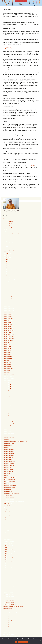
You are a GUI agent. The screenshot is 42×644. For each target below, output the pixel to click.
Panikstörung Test (7, 618)
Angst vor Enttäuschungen (9, 338)
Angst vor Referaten (8, 403)
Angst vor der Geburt (8, 320)
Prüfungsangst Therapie (9, 512)
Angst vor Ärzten (7, 290)
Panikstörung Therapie (8, 620)
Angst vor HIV (6, 361)
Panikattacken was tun (7, 538)
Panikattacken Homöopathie (9, 562)
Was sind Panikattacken (8, 598)
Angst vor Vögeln (7, 427)
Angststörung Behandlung (9, 451)
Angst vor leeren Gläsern (9, 379)
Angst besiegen (7, 256)
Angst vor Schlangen (8, 405)
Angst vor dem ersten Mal (9, 310)
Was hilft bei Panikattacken (9, 596)
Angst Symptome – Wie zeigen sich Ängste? (12, 270)
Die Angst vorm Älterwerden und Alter (11, 494)
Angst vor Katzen (7, 365)
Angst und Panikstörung (8, 610)
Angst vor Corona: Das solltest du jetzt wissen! (12, 234)
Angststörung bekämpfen (9, 455)
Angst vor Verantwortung (9, 423)
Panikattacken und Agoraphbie (10, 586)
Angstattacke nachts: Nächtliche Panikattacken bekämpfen (15, 441)
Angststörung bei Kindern (9, 453)
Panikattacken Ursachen (9, 592)
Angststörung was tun (8, 473)
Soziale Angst (7, 518)
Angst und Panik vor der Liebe (10, 280)
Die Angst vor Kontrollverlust (9, 488)
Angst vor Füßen (6, 238)
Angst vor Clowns (7, 304)
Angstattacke (7, 439)
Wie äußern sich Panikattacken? (10, 602)
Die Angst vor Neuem (8, 492)
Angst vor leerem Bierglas (9, 377)
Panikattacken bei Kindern (9, 550)
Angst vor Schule (7, 409)
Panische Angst (7, 510)
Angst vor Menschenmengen (9, 389)
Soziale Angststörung (8, 520)
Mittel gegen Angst (8, 508)
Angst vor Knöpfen (8, 367)
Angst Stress (6, 268)
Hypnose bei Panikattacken (9, 544)
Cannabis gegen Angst (7, 246)
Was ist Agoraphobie (8, 230)
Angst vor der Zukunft (8, 322)
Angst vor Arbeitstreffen (9, 288)
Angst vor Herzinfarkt (8, 357)
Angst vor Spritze (7, 415)
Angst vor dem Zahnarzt (9, 314)
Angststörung (7, 447)
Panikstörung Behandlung (11, 49)
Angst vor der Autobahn (9, 318)
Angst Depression (7, 262)
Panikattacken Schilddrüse (9, 572)
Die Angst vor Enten (8, 484)
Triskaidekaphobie (6, 632)
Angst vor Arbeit (7, 286)
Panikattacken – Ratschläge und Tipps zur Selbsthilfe (13, 606)
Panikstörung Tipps (8, 622)
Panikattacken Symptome (9, 576)
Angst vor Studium (7, 417)
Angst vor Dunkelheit (8, 324)
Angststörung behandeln (9, 449)
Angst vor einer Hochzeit (9, 328)
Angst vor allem (7, 284)
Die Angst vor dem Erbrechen (10, 482)
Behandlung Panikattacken (9, 542)
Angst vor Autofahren (8, 292)
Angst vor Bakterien (8, 294)
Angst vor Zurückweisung (9, 433)
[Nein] (40, 641)
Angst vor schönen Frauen (9, 407)
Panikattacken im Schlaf (8, 564)
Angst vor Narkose (7, 393)
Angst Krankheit (7, 266)
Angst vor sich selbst (8, 411)
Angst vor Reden (7, 401)
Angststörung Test (7, 467)
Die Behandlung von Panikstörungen (11, 612)
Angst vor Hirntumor (8, 359)
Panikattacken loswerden (9, 566)
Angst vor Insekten (8, 363)
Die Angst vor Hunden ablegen (10, 486)
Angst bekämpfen (7, 254)
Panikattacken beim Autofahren (10, 552)
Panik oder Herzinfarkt (8, 546)
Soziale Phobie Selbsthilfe (8, 628)
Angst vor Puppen (7, 399)
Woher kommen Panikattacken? (10, 604)
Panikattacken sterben (8, 574)
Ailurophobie (5, 232)
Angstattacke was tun (8, 445)
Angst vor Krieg (7, 373)
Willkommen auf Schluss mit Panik (9, 636)
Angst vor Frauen (7, 344)
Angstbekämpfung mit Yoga (8, 242)
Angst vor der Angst (8, 316)
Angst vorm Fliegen (8, 435)
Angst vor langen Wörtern (9, 375)
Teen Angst (6, 522)
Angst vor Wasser (7, 429)
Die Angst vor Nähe (8, 490)
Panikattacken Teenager (9, 578)
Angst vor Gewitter (8, 352)
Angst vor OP (6, 395)
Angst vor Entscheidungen (9, 336)
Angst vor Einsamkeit (8, 332)
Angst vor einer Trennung (9, 330)
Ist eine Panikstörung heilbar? (10, 614)
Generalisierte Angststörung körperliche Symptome (14, 502)
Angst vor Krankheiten (8, 369)
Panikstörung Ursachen (8, 626)
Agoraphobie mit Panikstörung (8, 218)
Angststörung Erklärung (8, 457)
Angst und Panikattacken (9, 540)
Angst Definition (7, 260)
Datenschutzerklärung (23, 642)
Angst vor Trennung (8, 419)
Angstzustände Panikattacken (10, 477)
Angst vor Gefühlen (8, 348)
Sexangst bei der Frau (8, 516)
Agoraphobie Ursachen (8, 228)
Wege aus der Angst (8, 532)
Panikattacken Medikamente (9, 568)
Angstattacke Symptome (9, 443)
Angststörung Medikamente (9, 461)
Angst (32, 166)
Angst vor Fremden (8, 346)
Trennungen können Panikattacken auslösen (11, 630)
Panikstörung (8, 47)
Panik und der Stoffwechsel (8, 534)
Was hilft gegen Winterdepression (9, 634)
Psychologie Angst (8, 514)
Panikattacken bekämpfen (9, 554)
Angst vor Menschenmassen (9, 387)
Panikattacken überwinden (9, 584)
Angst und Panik (7, 278)
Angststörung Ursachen (8, 471)
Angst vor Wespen (7, 431)
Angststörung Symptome (9, 465)
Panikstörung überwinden (9, 624)
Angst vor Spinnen (7, 413)
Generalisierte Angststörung (8, 250)
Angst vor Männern (8, 383)
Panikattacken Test (8, 580)
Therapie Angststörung (8, 526)
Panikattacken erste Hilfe (9, 558)
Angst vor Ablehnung (8, 282)
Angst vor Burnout (7, 302)
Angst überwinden (7, 276)
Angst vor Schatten (6, 240)
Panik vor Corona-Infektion (8, 536)
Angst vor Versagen (8, 425)
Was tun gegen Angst (8, 530)
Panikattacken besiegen (9, 556)
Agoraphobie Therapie (8, 226)
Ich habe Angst (7, 506)
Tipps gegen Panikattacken (9, 594)
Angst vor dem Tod (8, 312)
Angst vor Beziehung (8, 298)
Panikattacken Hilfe (8, 560)
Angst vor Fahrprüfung (8, 340)
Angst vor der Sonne (7, 236)
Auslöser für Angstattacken (9, 480)
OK (16, 642)
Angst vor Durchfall (8, 326)
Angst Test (6, 272)
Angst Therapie (7, 274)
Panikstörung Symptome (7, 608)
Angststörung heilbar (8, 459)
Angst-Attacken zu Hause (9, 437)
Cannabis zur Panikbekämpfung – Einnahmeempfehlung (13, 248)
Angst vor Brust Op (8, 300)
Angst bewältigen (7, 258)
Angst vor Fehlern (7, 342)
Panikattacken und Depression (10, 590)
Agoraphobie (6, 220)
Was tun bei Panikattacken (9, 600)
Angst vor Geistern (8, 350)
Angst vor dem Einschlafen (9, 308)
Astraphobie (5, 244)
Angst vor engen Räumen (9, 334)
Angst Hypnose (7, 264)
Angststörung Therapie (8, 469)
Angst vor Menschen (8, 385)
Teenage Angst (7, 524)
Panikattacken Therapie (8, 582)
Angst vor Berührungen (8, 296)
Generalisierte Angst (8, 496)
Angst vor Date (7, 306)
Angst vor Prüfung (7, 397)
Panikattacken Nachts (8, 570)
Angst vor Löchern (7, 381)
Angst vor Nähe (7, 391)
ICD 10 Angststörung (8, 504)
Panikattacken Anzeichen (9, 548)
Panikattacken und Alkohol (9, 588)
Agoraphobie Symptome (9, 224)
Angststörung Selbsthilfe (9, 463)
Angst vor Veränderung (8, 421)
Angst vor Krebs (7, 371)
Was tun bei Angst (7, 528)
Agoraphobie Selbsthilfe (9, 222)
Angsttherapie (7, 475)
